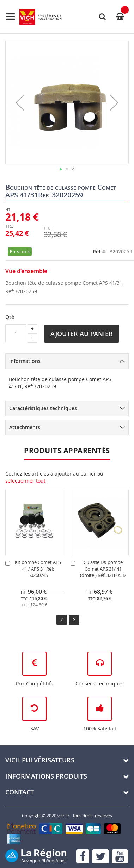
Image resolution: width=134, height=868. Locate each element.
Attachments (25, 427)
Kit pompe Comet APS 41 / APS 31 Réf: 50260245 (38, 569)
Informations (25, 361)
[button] (20, 102)
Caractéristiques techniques (43, 408)
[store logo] (33, 17)
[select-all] (25, 481)
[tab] (67, 361)
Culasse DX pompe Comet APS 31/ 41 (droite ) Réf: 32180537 (103, 569)
